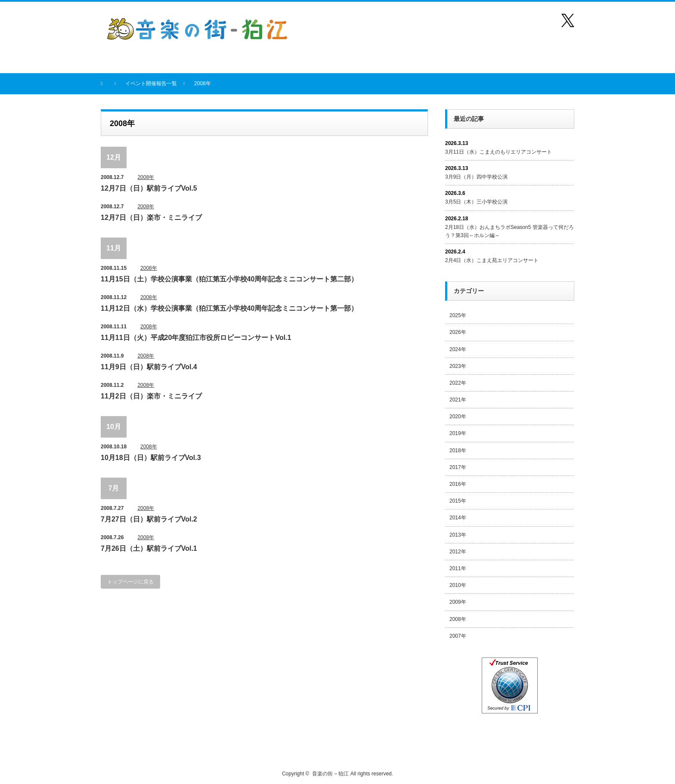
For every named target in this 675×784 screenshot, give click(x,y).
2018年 (458, 451)
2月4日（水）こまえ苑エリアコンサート (492, 260)
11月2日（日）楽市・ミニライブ (151, 396)
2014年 (458, 518)
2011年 (458, 568)
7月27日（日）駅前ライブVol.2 (149, 519)
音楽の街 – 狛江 (330, 774)
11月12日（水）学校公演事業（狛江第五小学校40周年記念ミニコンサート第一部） (229, 308)
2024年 (458, 349)
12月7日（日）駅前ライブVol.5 (149, 188)
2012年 (458, 552)
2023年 (458, 366)
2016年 (458, 484)
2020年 (458, 417)
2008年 (146, 177)
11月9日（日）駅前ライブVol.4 (149, 367)
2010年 (458, 585)
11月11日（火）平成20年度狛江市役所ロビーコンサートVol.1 (196, 338)
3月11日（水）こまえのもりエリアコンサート (499, 152)
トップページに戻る (130, 582)
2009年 (458, 602)
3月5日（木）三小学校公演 (476, 202)
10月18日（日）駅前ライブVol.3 (151, 458)
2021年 (458, 400)
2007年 (458, 636)
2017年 (458, 467)
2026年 (458, 332)
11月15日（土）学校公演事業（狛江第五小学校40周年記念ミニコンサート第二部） (229, 279)
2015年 (458, 501)
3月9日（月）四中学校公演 (476, 177)
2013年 (458, 535)
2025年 (458, 315)
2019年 (458, 433)
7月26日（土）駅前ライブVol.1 (149, 548)
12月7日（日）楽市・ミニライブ (151, 218)
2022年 (458, 383)
